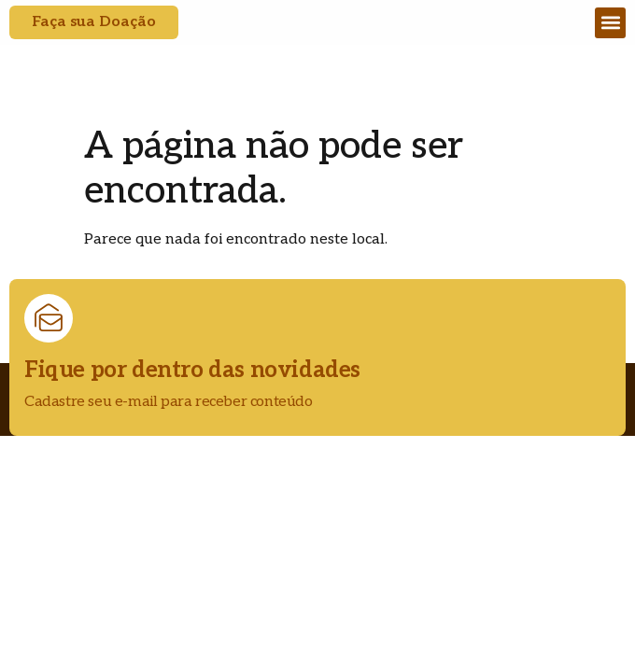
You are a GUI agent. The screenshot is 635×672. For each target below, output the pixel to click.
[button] (610, 23)
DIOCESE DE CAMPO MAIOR (248, 69)
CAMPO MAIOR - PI (215, 93)
